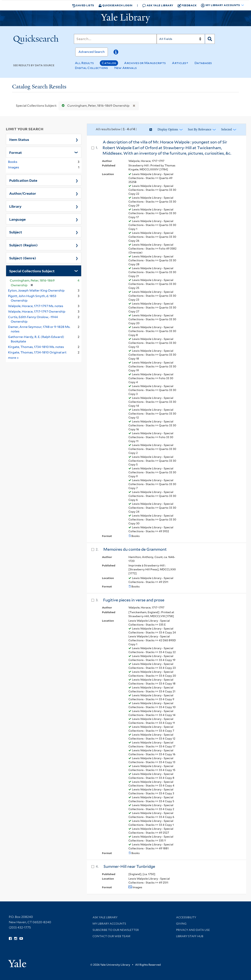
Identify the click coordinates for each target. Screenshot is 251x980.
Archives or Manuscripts (145, 63)
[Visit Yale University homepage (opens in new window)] (17, 962)
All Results (84, 63)
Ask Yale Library (158, 5)
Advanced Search (92, 52)
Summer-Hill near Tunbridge (129, 866)
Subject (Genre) (23, 258)
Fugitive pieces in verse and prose (134, 600)
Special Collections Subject (32, 271)
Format (15, 152)
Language (17, 219)
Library (15, 206)
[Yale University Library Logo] (125, 18)
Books (13, 162)
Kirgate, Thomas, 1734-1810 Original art (37, 352)
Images (14, 167)
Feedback (187, 5)
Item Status (19, 139)
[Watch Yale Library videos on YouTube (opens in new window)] (21, 939)
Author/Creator (23, 193)
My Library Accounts (109, 924)
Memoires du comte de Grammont (135, 549)
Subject (16, 232)
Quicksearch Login (115, 5)
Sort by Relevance (200, 129)
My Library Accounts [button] (221, 5)
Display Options (168, 129)
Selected (226, 129)
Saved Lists (83, 5)
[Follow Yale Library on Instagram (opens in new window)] (16, 939)
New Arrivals (126, 68)
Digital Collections (91, 68)
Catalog (109, 63)
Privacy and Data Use (193, 930)
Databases (203, 63)
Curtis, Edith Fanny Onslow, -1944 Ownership (33, 319)
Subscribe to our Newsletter (116, 930)
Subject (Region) (23, 245)
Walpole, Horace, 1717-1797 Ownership (37, 312)
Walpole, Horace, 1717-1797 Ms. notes (36, 306)
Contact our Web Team (111, 936)
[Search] (115, 39)
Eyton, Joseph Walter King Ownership (36, 290)
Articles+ (180, 63)
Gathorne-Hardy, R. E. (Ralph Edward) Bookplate (36, 339)
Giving (181, 924)
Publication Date (23, 180)
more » (13, 357)
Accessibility (186, 917)
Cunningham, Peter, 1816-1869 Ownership (95, 106)
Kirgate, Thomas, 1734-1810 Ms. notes (36, 347)
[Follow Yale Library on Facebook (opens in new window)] (10, 939)
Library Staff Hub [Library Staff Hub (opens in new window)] (190, 936)
